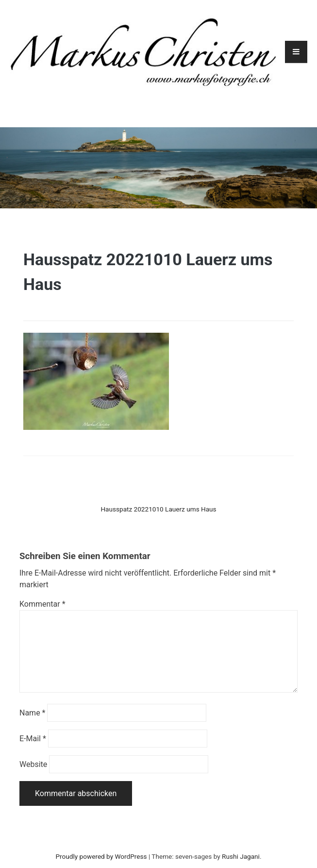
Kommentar (42, 604)
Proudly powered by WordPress (101, 856)
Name (33, 713)
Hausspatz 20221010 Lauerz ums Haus (158, 509)
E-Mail (33, 739)
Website (33, 764)
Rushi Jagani (241, 856)
